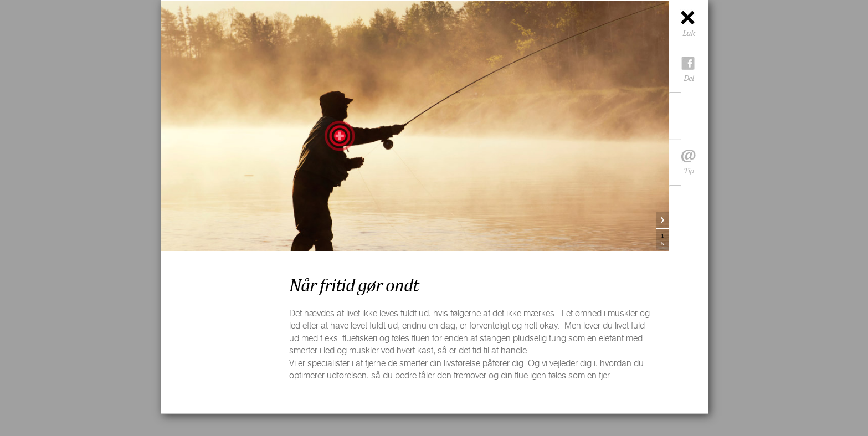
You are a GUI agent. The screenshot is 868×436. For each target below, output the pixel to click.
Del (689, 78)
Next (663, 220)
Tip (689, 165)
